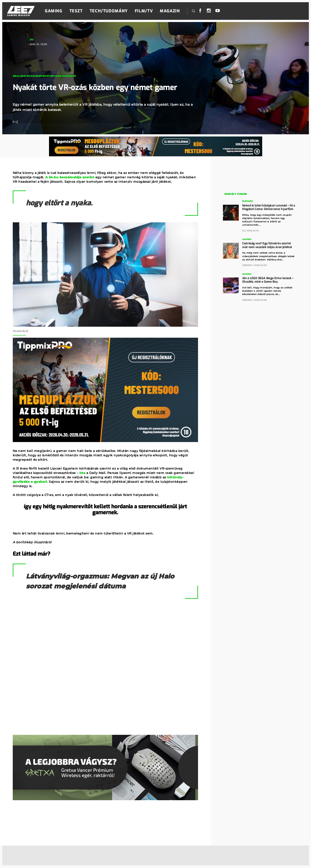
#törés (65, 76)
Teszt (76, 11)
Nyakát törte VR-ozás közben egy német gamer (101, 87)
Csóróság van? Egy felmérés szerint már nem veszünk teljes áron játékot (267, 245)
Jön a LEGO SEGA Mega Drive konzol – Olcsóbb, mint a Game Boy (268, 279)
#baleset (20, 76)
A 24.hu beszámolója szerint (70, 177)
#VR (73, 76)
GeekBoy (247, 265)
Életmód (247, 201)
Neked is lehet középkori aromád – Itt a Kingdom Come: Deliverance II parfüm (269, 207)
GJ (244, 230)
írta (82, 473)
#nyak (55, 76)
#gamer (33, 76)
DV (32, 40)
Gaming (54, 11)
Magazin (170, 11)
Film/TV (144, 11)
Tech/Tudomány (109, 11)
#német (44, 76)
